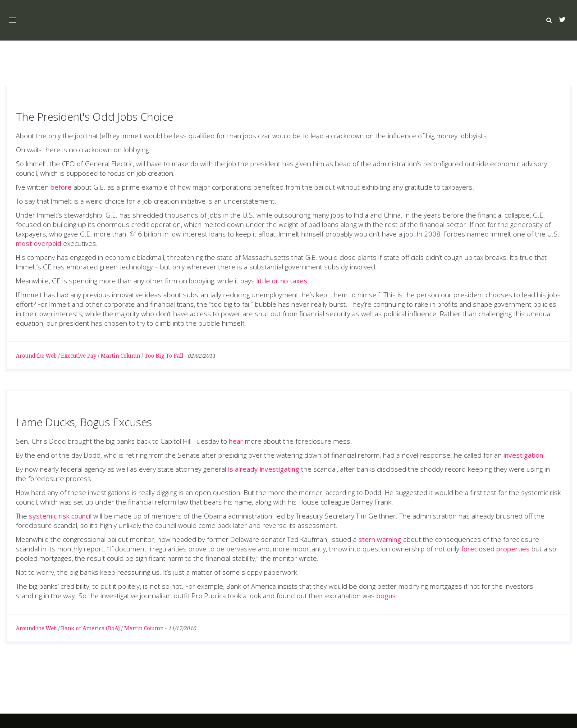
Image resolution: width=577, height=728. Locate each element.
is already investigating (264, 469)
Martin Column (120, 356)
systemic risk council (60, 516)
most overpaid (39, 243)
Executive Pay (79, 356)
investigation (523, 455)
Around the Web (36, 356)
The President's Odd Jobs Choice (94, 116)
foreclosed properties (495, 549)
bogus (386, 596)
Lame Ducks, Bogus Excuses (84, 422)
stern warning (380, 539)
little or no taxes (282, 281)
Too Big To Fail (164, 356)
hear (236, 441)
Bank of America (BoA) (90, 628)
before (61, 187)
